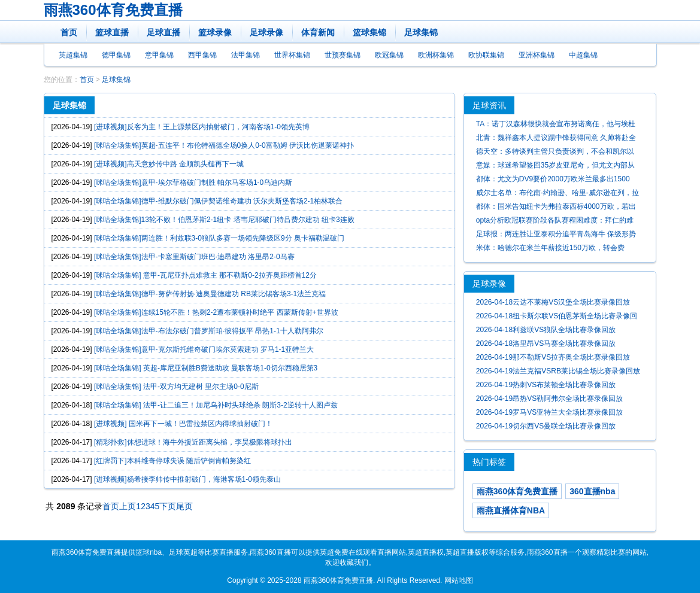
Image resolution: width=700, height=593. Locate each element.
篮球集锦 (369, 32)
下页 (168, 506)
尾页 (184, 506)
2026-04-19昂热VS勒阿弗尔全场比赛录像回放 (549, 399)
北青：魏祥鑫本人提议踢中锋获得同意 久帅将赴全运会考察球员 (556, 139)
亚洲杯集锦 (537, 55)
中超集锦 (583, 55)
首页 (69, 32)
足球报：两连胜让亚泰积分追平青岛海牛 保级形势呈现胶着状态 (556, 235)
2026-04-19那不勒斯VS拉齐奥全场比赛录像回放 (553, 357)
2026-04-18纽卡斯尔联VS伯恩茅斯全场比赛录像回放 (557, 317)
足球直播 (163, 32)
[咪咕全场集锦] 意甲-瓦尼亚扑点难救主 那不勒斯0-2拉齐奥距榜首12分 (205, 275)
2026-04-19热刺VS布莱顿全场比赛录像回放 (546, 385)
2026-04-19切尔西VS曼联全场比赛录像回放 (546, 426)
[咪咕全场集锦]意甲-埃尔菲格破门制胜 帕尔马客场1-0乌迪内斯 (193, 183)
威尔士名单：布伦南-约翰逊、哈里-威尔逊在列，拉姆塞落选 (557, 194)
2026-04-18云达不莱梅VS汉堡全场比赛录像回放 (553, 302)
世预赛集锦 (343, 55)
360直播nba (592, 491)
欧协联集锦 (486, 55)
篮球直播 (112, 32)
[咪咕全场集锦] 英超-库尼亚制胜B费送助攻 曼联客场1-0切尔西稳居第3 (206, 368)
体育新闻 (318, 32)
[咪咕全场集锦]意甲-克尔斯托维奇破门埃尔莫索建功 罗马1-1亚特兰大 (204, 349)
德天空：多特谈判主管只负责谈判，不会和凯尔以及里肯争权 (555, 153)
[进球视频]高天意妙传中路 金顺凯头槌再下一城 (169, 164)
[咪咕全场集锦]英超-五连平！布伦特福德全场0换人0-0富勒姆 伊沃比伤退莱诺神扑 (224, 145)
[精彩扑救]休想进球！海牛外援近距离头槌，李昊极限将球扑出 (193, 442)
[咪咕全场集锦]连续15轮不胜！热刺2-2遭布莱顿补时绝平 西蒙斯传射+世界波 (216, 312)
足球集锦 (421, 32)
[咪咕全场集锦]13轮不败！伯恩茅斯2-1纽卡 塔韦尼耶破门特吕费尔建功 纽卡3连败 (224, 220)
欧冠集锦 (389, 55)
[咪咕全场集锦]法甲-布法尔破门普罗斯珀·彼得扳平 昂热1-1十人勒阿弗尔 (209, 331)
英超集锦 (73, 55)
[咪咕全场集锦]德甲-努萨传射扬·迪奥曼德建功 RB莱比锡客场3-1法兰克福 (210, 294)
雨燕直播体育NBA (511, 510)
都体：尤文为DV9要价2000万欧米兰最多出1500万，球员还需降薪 (553, 180)
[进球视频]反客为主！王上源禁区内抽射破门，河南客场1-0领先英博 (202, 127)
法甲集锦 (246, 55)
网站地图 (459, 580)
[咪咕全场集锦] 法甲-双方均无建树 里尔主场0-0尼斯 (176, 387)
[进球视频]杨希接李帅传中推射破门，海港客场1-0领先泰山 (187, 479)
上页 (128, 506)
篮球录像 (215, 32)
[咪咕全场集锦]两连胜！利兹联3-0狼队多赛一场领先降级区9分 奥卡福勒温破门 (219, 238)
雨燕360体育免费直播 (113, 10)
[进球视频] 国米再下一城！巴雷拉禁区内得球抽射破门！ (183, 424)
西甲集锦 (202, 55)
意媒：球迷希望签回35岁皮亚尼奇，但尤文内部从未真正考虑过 (555, 167)
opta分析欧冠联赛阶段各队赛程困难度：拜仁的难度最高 (555, 222)
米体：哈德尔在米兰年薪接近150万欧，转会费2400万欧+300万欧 (550, 249)
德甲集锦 (116, 55)
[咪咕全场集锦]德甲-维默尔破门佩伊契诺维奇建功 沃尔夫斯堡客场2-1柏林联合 (218, 201)
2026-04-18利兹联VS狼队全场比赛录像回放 (546, 330)
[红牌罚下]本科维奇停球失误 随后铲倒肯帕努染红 (172, 461)
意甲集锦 (159, 55)
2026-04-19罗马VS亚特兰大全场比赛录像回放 (549, 412)
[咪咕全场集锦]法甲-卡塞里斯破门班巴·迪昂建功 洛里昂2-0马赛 (194, 257)
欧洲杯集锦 (436, 55)
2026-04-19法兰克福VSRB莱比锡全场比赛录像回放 (558, 371)
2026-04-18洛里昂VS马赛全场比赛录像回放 (546, 343)
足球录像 (266, 32)
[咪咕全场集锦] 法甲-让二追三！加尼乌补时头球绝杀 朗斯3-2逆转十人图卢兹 (216, 405)
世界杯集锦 (292, 55)
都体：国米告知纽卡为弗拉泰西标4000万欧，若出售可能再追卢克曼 (556, 208)
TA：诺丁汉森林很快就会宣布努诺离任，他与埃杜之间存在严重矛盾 (556, 125)
